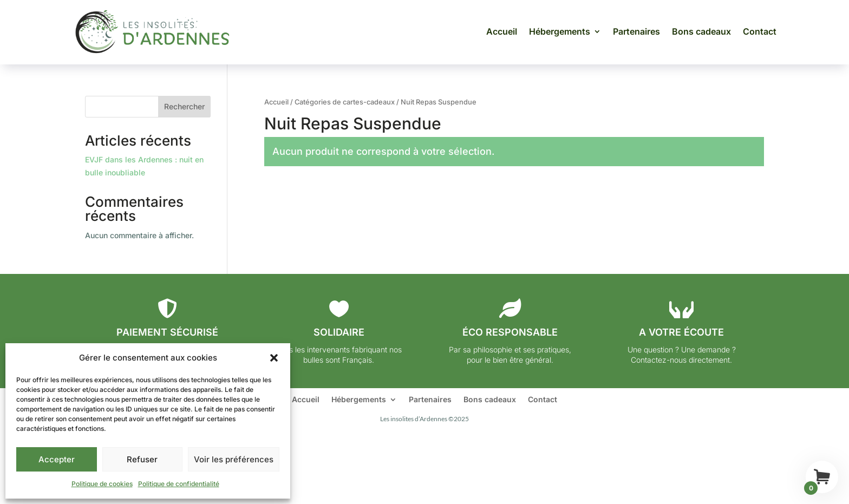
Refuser (142, 459)
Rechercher (184, 106)
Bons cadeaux (701, 31)
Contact (760, 31)
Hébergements (560, 31)
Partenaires (636, 31)
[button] (274, 358)
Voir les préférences (234, 459)
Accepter (57, 459)
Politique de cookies (102, 484)
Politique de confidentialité (179, 484)
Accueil (502, 31)
